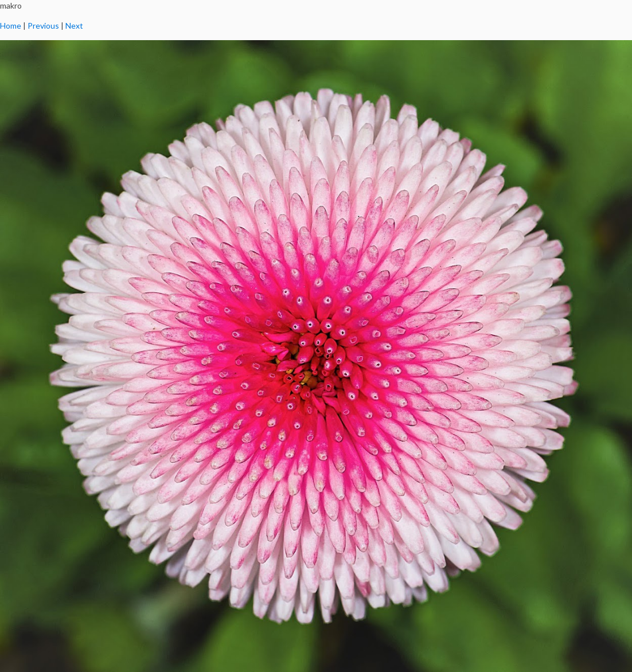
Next (74, 26)
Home (11, 26)
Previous (43, 26)
